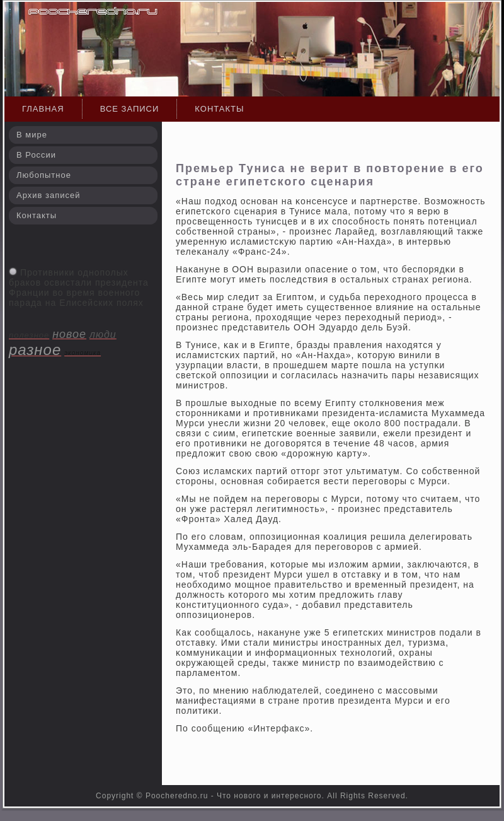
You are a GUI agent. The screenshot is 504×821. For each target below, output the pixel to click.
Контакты (219, 109)
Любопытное (44, 175)
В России (36, 155)
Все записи (130, 109)
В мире (32, 135)
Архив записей (49, 195)
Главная (43, 109)
